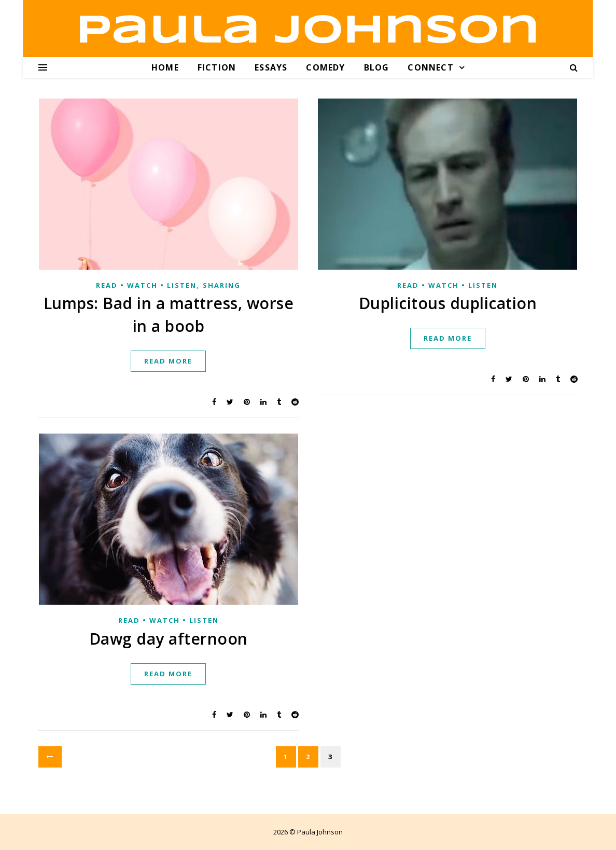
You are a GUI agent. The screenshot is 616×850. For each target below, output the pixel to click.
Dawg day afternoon (169, 639)
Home (165, 67)
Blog (377, 67)
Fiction (217, 67)
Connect (430, 67)
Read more (168, 361)
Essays (271, 67)
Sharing (222, 285)
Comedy (325, 67)
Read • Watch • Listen (146, 285)
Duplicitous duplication (448, 303)
